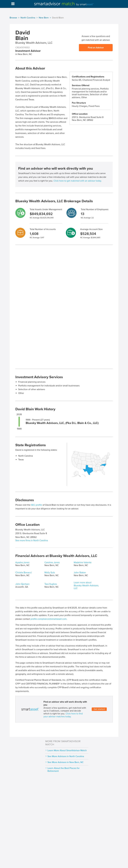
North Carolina (28, 18)
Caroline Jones (52, 562)
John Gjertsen (22, 584)
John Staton (80, 573)
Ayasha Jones (22, 562)
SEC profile (37, 505)
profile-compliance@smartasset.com (49, 619)
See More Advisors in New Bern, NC (66, 762)
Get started (99, 709)
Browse (13, 18)
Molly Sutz (50, 573)
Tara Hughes (51, 584)
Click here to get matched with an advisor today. (78, 181)
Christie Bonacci (24, 573)
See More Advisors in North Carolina (66, 756)
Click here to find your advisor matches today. (63, 715)
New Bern (44, 18)
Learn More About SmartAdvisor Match (67, 750)
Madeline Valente (83, 562)
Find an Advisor (96, 48)
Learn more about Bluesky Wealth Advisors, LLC (86, 585)
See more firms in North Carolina (32, 540)
